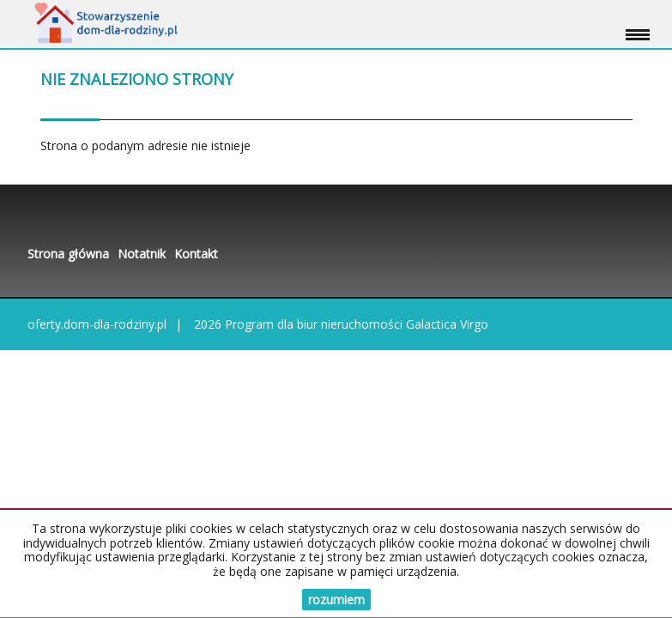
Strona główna (68, 254)
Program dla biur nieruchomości (315, 324)
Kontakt (196, 254)
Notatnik (142, 254)
